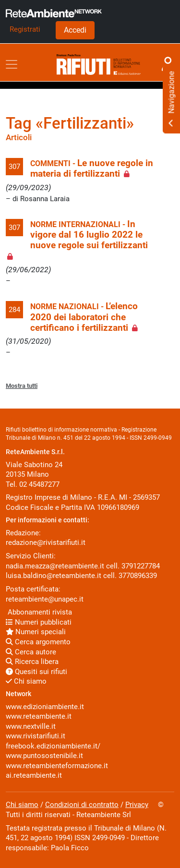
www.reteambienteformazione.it (57, 766)
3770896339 (138, 576)
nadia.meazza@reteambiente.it (55, 566)
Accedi (75, 30)
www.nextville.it (31, 726)
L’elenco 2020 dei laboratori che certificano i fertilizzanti (84, 317)
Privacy (137, 805)
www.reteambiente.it (39, 716)
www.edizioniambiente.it (45, 707)
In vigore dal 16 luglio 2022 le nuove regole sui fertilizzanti (89, 235)
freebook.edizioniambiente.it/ (53, 746)
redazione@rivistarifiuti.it (46, 542)
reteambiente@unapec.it (45, 599)
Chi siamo (26, 681)
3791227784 (141, 566)
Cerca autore (31, 652)
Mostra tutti (22, 386)
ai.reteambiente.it (34, 775)
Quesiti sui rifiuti (36, 672)
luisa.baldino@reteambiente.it (54, 576)
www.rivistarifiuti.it (36, 736)
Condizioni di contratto (82, 805)
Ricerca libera (32, 662)
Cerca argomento (38, 642)
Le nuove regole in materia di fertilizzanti (92, 169)
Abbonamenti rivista (39, 612)
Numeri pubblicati (39, 622)
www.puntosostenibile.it (44, 756)
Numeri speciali (36, 632)
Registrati (25, 29)
